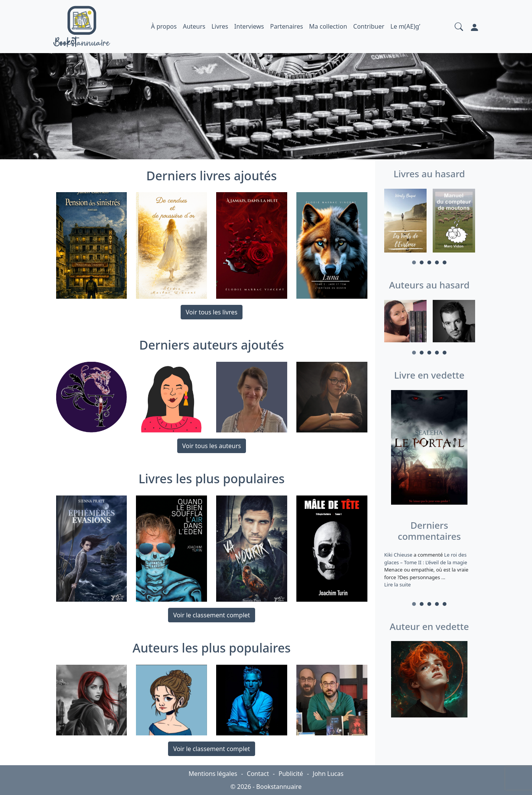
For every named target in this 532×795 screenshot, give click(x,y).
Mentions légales (213, 774)
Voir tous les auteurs (212, 446)
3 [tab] (429, 262)
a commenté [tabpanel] (429, 570)
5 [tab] (445, 262)
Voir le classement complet (211, 615)
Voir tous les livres (211, 312)
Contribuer (369, 26)
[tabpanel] (405, 222)
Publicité (291, 774)
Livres (220, 26)
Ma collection (328, 26)
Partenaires (286, 26)
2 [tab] (422, 262)
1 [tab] (414, 262)
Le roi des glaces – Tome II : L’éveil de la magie (426, 559)
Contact (258, 774)
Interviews (249, 26)
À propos (164, 26)
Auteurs (194, 26)
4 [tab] (437, 262)
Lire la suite (398, 585)
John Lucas (328, 774)
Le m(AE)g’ (405, 26)
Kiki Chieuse (399, 555)
